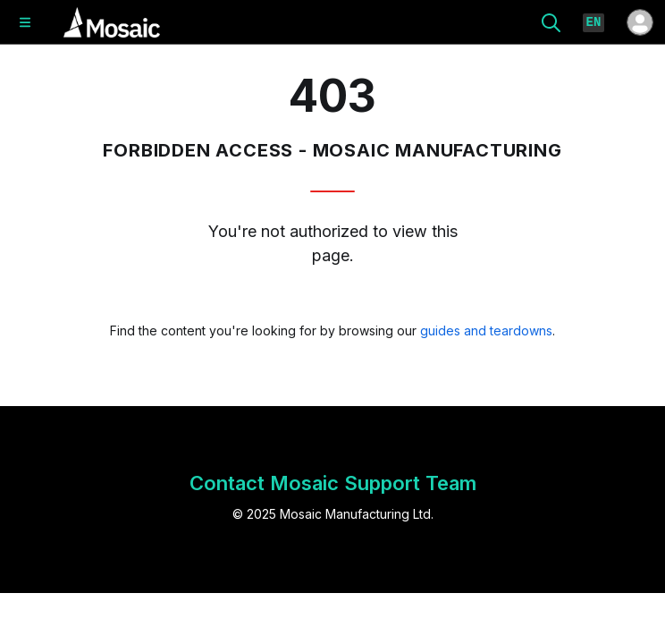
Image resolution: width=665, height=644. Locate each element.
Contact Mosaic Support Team (333, 483)
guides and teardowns (486, 330)
